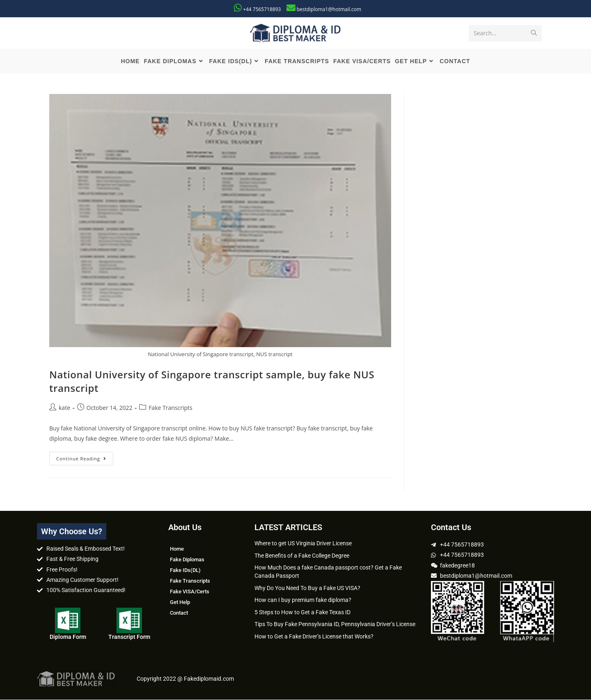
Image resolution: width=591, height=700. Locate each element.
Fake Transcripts (171, 408)
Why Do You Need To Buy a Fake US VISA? (307, 588)
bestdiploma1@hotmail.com (329, 9)
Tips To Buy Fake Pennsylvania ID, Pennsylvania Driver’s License (335, 625)
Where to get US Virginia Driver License (303, 544)
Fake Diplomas (187, 560)
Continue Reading (85, 457)
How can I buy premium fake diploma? (303, 600)
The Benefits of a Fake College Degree (302, 556)
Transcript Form (129, 637)
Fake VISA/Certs (190, 592)
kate (64, 408)
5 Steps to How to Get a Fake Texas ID (302, 613)
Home (177, 549)
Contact (179, 613)
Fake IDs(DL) (185, 571)
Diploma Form (68, 637)
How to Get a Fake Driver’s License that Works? (314, 637)
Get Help (180, 603)
